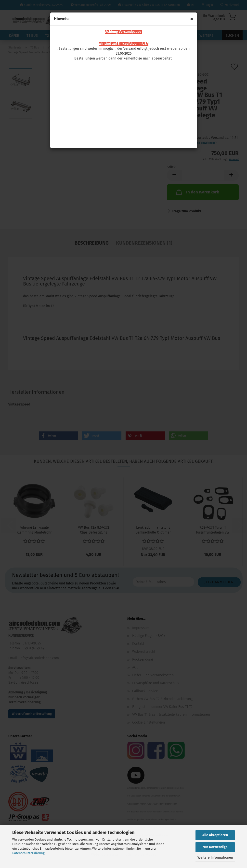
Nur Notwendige (215, 847)
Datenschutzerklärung (28, 853)
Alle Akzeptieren (215, 835)
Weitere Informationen (215, 858)
